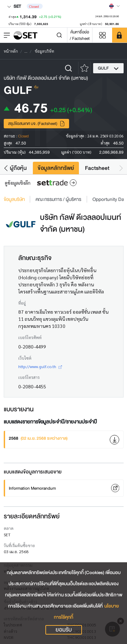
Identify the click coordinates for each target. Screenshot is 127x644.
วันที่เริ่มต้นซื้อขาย (19, 545)
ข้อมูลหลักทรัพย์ (56, 168)
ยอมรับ (64, 630)
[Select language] (114, 6)
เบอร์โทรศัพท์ (30, 337)
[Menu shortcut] (102, 35)
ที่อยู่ (22, 303)
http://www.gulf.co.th (40, 366)
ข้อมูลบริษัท (14, 199)
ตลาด (9, 528)
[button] (6, 168)
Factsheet (97, 168)
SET (14, 6)
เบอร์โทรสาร (29, 377)
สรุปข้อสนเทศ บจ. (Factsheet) (37, 123)
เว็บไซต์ (25, 358)
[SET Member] (120, 35)
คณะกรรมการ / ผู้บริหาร (58, 199)
